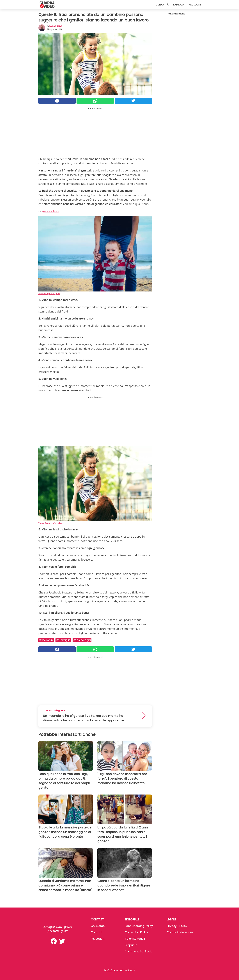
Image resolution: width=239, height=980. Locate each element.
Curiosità (162, 5)
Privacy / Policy (177, 926)
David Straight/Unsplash (49, 293)
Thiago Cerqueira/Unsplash (51, 523)
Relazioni (195, 5)
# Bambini (46, 640)
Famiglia (179, 5)
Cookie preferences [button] (180, 932)
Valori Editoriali (135, 939)
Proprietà (131, 945)
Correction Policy (136, 932)
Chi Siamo (98, 926)
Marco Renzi (56, 26)
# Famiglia (63, 640)
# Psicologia (82, 640)
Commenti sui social (139, 951)
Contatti (96, 932)
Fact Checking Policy (139, 926)
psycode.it (98, 939)
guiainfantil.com (51, 211)
